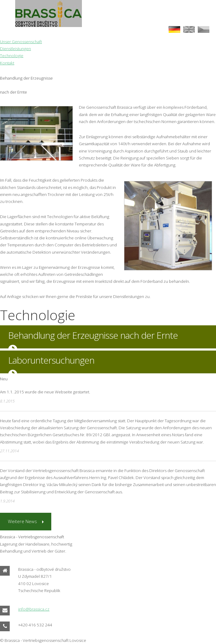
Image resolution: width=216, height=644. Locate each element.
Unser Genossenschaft (21, 42)
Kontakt (7, 63)
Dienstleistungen (15, 49)
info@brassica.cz (34, 609)
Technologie (12, 56)
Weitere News (22, 521)
